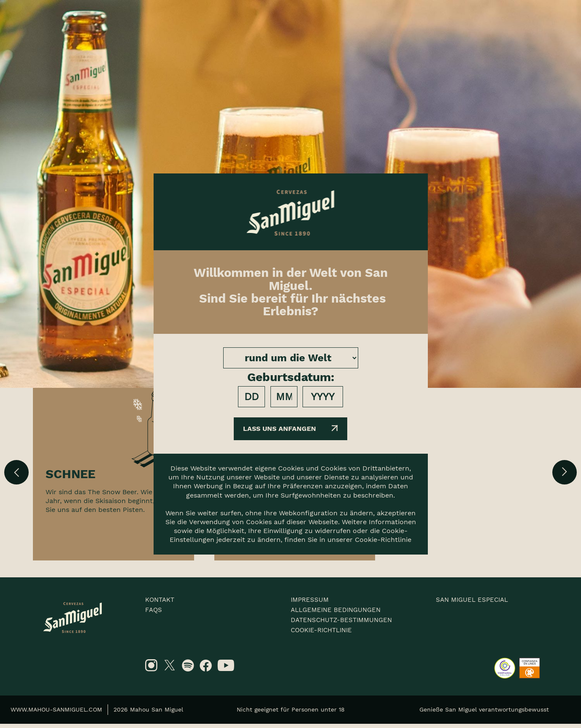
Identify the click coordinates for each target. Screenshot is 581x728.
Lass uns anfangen (291, 429)
